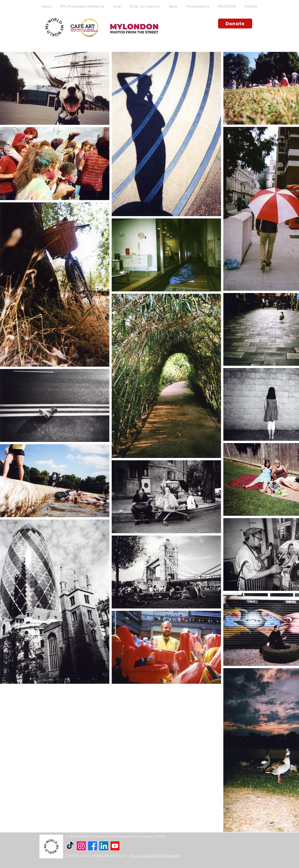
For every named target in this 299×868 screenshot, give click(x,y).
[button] (47, 7)
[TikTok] (70, 846)
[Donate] (235, 24)
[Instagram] (81, 846)
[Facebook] (93, 846)
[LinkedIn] (104, 846)
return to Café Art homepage (154, 856)
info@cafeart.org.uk (109, 856)
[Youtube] (115, 846)
